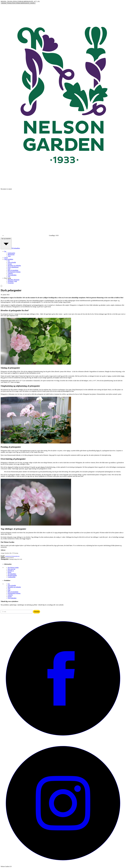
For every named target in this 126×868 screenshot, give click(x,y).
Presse (9, 572)
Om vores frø (11, 569)
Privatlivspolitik (12, 575)
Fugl (9, 269)
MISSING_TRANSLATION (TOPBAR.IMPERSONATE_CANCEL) (18, 3)
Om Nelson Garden (13, 568)
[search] (1, 286)
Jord (9, 277)
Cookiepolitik (12, 577)
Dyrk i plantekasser (13, 267)
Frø (9, 261)
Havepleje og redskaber (14, 266)
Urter (9, 256)
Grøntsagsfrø (11, 253)
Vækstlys (10, 273)
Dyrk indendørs (12, 275)
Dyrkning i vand (12, 281)
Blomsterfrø (11, 255)
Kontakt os (11, 571)
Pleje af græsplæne (13, 270)
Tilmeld (36, 612)
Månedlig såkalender (14, 280)
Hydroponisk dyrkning (14, 272)
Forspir (10, 264)
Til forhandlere (16, 248)
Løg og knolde (12, 262)
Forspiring (11, 283)
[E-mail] (17, 612)
